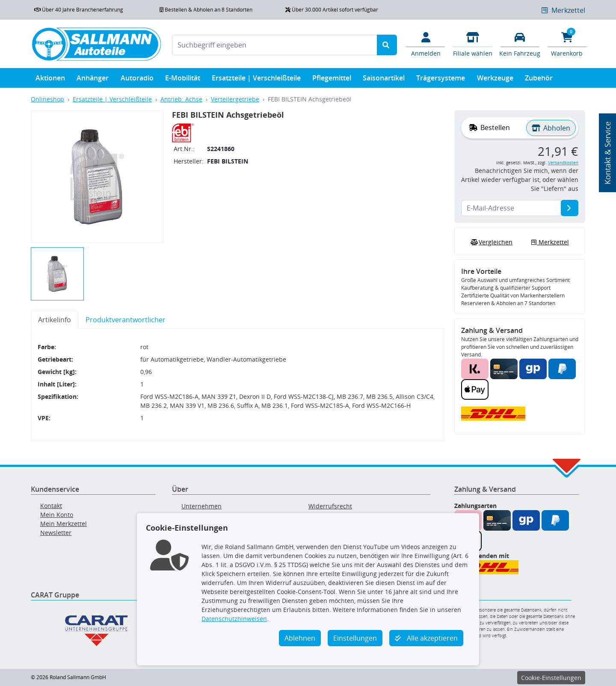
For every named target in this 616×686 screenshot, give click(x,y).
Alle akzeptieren (426, 638)
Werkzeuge (495, 80)
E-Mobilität (183, 80)
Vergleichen (491, 242)
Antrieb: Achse (181, 99)
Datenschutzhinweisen (234, 619)
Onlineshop (47, 99)
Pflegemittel (332, 80)
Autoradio (137, 80)
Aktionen (50, 80)
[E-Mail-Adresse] (570, 208)
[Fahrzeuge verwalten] (520, 44)
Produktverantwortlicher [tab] (126, 320)
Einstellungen (355, 638)
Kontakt (51, 506)
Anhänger (93, 80)
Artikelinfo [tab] (55, 320)
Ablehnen (300, 638)
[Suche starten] (387, 45)
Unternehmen (201, 506)
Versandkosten (563, 163)
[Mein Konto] (426, 44)
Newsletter (56, 533)
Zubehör (539, 80)
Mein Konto (57, 515)
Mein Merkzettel (64, 524)
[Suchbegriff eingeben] (275, 45)
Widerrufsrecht (330, 506)
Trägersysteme (441, 80)
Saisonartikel (384, 80)
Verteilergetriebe (235, 99)
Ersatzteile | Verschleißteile (256, 80)
